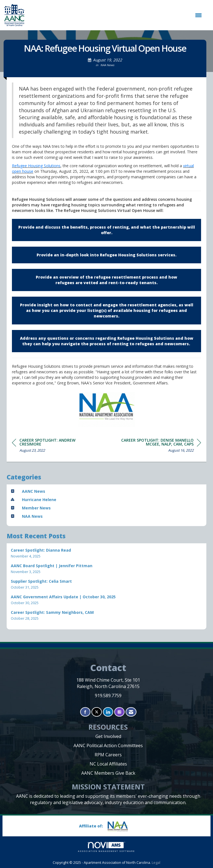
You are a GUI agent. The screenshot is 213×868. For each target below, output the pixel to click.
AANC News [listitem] (28, 491)
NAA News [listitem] (27, 516)
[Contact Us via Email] (131, 712)
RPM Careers (108, 755)
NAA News (107, 65)
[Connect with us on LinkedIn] (108, 712)
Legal (156, 863)
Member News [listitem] (31, 508)
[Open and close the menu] (116, 15)
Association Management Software (106, 847)
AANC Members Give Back (108, 773)
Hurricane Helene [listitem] (34, 500)
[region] (159, 446)
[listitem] (106, 553)
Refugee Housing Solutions (36, 166)
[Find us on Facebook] (85, 712)
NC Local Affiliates (108, 764)
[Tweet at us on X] (97, 712)
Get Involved (108, 736)
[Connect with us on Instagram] (119, 712)
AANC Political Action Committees (108, 746)
